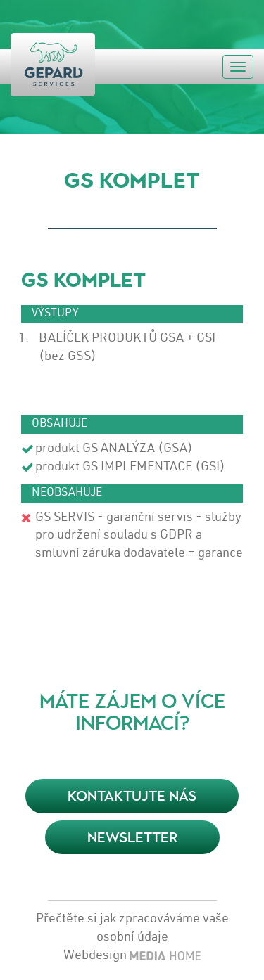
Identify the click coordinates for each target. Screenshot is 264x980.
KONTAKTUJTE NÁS (132, 796)
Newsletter (132, 837)
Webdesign (95, 956)
